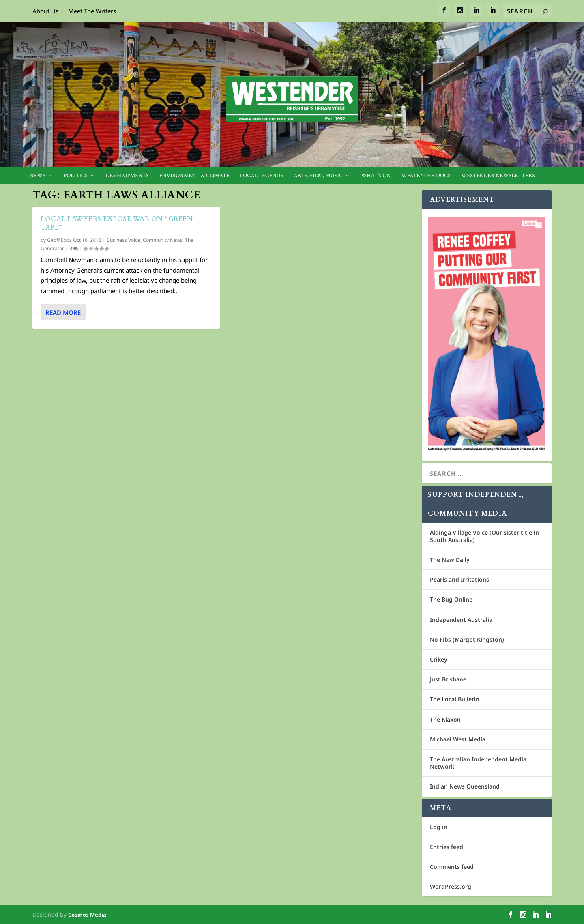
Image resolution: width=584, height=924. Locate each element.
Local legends (262, 176)
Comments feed (452, 867)
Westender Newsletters (498, 176)
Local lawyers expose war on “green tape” (117, 223)
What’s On (376, 176)
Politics (76, 176)
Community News (163, 240)
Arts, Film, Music (318, 176)
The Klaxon (445, 719)
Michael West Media (458, 739)
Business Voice (123, 240)
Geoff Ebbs (59, 240)
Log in (439, 827)
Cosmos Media (87, 915)
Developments (127, 176)
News (38, 176)
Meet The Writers (92, 11)
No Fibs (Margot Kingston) (467, 639)
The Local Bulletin (455, 699)
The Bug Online (451, 599)
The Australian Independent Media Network (478, 763)
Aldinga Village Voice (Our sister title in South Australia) (484, 536)
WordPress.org (451, 886)
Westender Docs (426, 176)
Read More (63, 312)
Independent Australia (461, 620)
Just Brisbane (448, 679)
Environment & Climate (194, 176)
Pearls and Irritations (459, 579)
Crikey (439, 659)
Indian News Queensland (465, 786)
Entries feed (447, 847)
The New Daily (450, 560)
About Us (45, 11)
